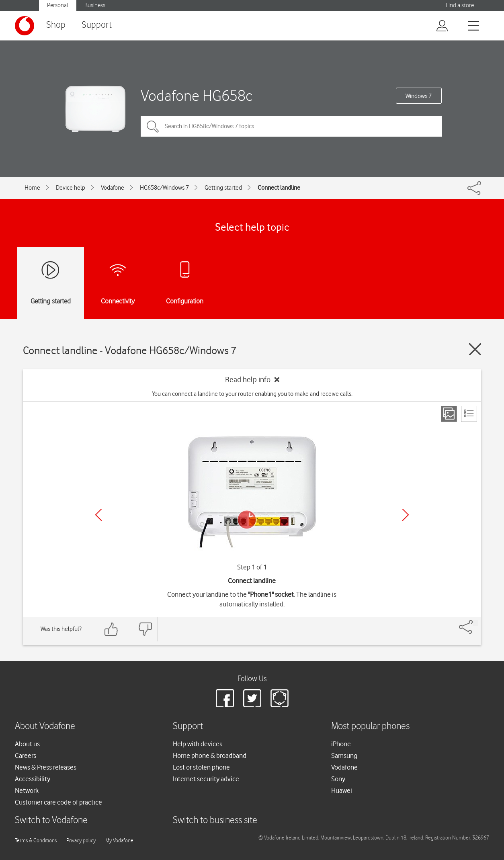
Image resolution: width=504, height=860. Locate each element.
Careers (26, 756)
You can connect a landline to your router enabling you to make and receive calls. (252, 394)
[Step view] (449, 414)
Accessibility (33, 779)
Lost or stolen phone (201, 767)
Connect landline (279, 188)
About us (27, 744)
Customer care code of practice (58, 802)
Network (27, 790)
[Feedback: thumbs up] (111, 629)
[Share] (475, 623)
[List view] (469, 414)
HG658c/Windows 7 (164, 188)
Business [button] (95, 5)
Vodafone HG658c (197, 95)
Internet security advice (206, 779)
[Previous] (98, 515)
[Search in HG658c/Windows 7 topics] (291, 126)
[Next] (406, 515)
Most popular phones (370, 726)
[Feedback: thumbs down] (145, 629)
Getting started (223, 188)
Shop (56, 25)
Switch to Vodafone (51, 820)
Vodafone (113, 188)
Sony (338, 779)
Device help (71, 188)
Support (97, 25)
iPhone (341, 744)
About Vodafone (45, 726)
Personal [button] (58, 5)
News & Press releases (46, 767)
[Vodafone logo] (25, 26)
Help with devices (198, 744)
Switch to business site (215, 820)
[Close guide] (475, 349)
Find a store (460, 5)
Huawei (342, 790)
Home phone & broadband (210, 756)
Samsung (344, 756)
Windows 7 (419, 96)
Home (32, 188)
